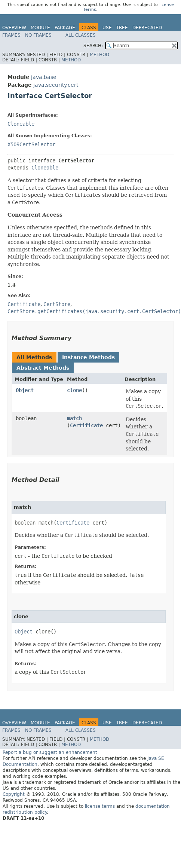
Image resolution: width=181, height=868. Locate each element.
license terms (100, 806)
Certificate (86, 425)
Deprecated (147, 28)
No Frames (38, 35)
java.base (44, 77)
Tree (122, 28)
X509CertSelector (31, 144)
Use (107, 28)
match (74, 418)
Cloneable (21, 124)
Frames (11, 35)
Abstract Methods (43, 368)
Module (40, 28)
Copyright (14, 794)
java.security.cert (56, 85)
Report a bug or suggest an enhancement (50, 752)
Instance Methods (88, 357)
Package (65, 28)
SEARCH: (93, 46)
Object (25, 390)
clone (74, 390)
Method (99, 55)
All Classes (81, 35)
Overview (14, 28)
